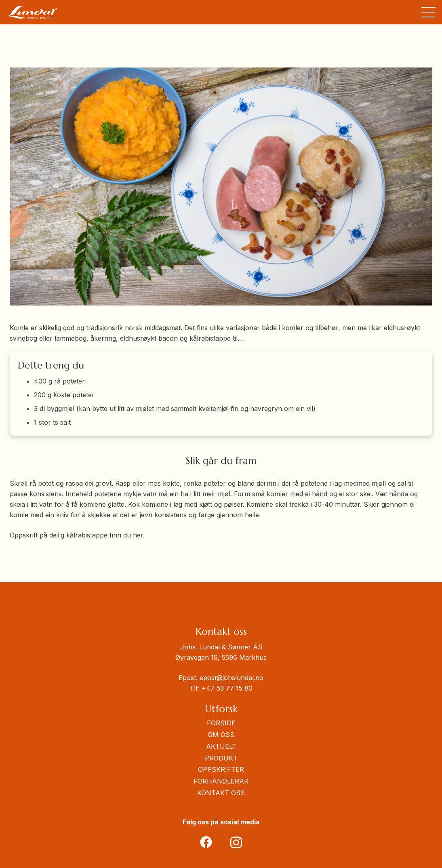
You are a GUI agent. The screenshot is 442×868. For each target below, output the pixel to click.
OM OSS (221, 735)
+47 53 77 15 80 (227, 688)
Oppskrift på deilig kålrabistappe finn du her (76, 535)
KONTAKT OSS (221, 793)
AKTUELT (221, 746)
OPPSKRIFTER (221, 769)
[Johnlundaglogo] (32, 12)
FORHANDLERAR (221, 781)
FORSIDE (221, 723)
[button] (428, 12)
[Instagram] (236, 842)
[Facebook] (206, 842)
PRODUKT (221, 758)
